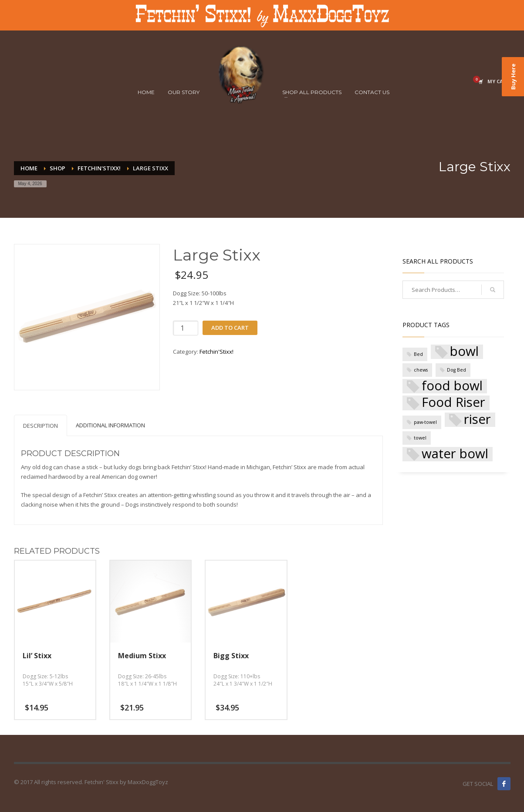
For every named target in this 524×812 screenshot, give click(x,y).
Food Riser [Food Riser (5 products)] (453, 403)
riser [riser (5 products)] (477, 420)
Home (29, 168)
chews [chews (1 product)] (421, 370)
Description (41, 426)
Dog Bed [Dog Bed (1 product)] (456, 370)
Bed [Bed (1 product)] (418, 354)
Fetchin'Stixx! (99, 168)
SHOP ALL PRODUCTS (312, 92)
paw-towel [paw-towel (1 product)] (425, 422)
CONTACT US (372, 92)
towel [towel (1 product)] (420, 438)
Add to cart (230, 328)
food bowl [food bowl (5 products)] (452, 386)
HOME (146, 92)
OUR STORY (184, 92)
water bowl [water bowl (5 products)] (455, 454)
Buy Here (513, 77)
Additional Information (110, 425)
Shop (57, 168)
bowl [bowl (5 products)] (464, 352)
